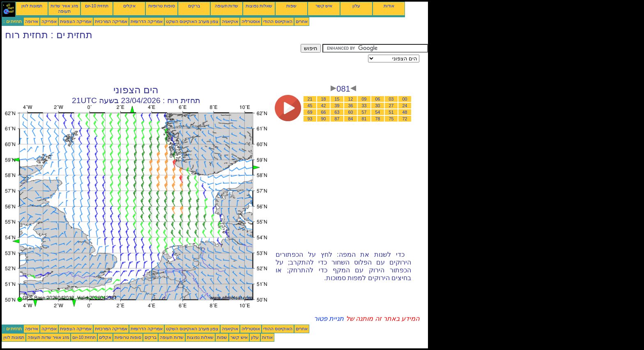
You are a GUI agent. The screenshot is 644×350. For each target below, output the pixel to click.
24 (405, 106)
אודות (389, 6)
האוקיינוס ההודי (278, 21)
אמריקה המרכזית (111, 21)
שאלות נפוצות (259, 6)
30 (378, 106)
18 (324, 99)
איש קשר (324, 6)
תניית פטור (329, 319)
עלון (356, 6)
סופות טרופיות (162, 6)
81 (364, 119)
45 (310, 106)
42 (324, 106)
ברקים (194, 6)
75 (391, 119)
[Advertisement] (151, 62)
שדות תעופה (227, 6)
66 (324, 112)
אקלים (129, 6)
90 (324, 119)
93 (310, 119)
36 (351, 106)
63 (337, 112)
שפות (291, 6)
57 (364, 112)
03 (391, 99)
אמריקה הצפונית (76, 21)
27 (391, 106)
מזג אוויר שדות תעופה (64, 8)
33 (364, 106)
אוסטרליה (251, 21)
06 (378, 99)
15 (337, 99)
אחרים (302, 21)
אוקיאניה (230, 21)
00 (405, 99)
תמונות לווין (32, 6)
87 (337, 119)
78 (378, 119)
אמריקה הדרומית (147, 21)
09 (364, 99)
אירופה (32, 21)
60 (351, 112)
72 (405, 119)
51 (391, 112)
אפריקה (49, 21)
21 (310, 99)
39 (337, 106)
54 (378, 112)
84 (351, 119)
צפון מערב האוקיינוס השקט (192, 21)
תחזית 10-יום (97, 6)
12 (351, 99)
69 (310, 112)
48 (405, 112)
